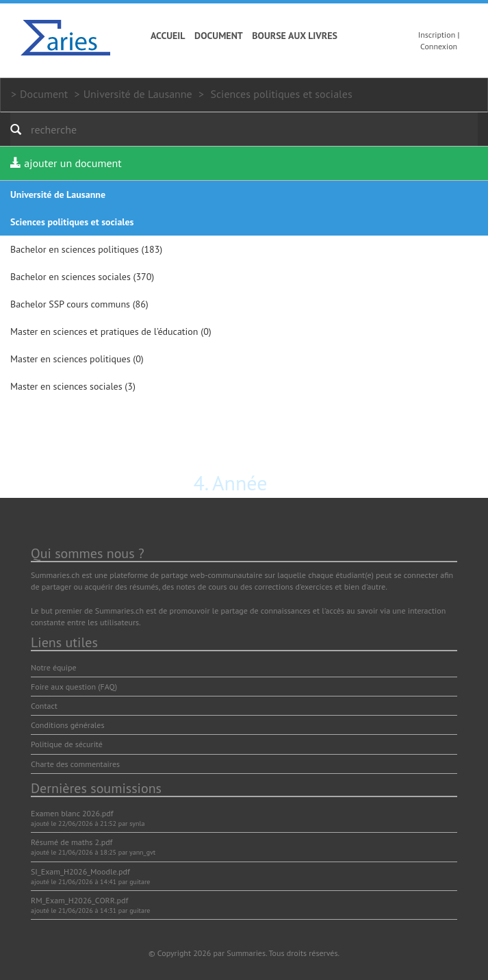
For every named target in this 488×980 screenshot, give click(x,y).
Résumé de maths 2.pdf (72, 842)
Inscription (437, 35)
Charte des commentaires (75, 764)
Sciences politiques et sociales (281, 94)
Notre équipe (54, 667)
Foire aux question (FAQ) (74, 687)
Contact (44, 706)
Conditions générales (68, 725)
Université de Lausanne (138, 94)
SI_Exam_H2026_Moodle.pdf (80, 871)
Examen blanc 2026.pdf (72, 813)
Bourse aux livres (295, 36)
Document (219, 36)
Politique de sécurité (67, 744)
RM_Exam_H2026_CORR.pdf (79, 900)
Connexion (439, 46)
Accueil (168, 36)
